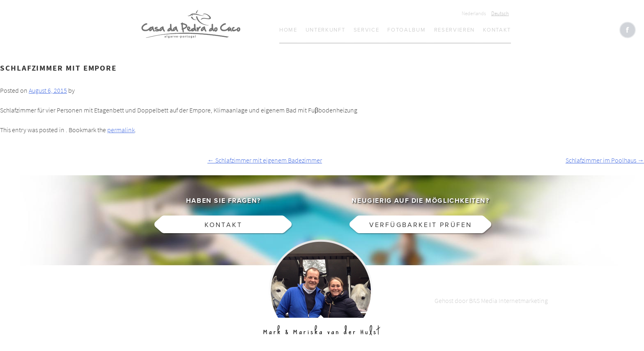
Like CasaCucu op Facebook (628, 30)
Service (367, 30)
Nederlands (474, 13)
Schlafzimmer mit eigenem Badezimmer (265, 160)
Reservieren (455, 30)
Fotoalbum (406, 30)
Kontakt (497, 30)
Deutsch (500, 13)
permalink (121, 130)
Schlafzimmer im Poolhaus (605, 160)
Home (288, 30)
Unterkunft (325, 30)
